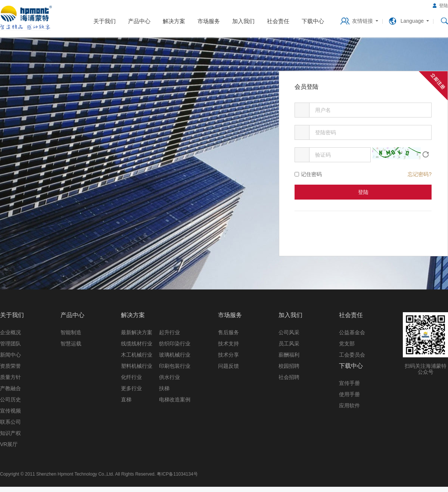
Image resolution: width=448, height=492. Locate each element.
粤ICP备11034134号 (177, 474)
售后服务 (228, 332)
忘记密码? (420, 174)
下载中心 (313, 21)
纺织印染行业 (175, 344)
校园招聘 (289, 366)
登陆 (444, 6)
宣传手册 (349, 383)
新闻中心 (10, 355)
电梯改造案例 (175, 399)
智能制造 (71, 332)
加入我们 (243, 21)
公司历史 (10, 399)
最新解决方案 (137, 332)
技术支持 (228, 344)
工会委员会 (352, 355)
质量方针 (10, 377)
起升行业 (169, 332)
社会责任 (278, 21)
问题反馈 (228, 366)
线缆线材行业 (137, 344)
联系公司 (10, 422)
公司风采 (289, 332)
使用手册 (349, 394)
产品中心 (139, 21)
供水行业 (169, 377)
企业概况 (10, 332)
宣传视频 (10, 411)
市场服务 (209, 21)
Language (412, 21)
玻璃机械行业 (175, 355)
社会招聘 (289, 377)
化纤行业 (131, 377)
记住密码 (311, 174)
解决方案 (174, 21)
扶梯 (164, 388)
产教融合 (10, 388)
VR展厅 (9, 444)
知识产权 (10, 433)
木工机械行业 (137, 355)
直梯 (126, 399)
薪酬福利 (289, 355)
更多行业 (131, 388)
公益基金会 (352, 332)
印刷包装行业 (175, 366)
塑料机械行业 (137, 366)
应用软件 (349, 405)
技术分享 (228, 355)
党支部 (347, 344)
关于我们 (105, 21)
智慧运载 (71, 344)
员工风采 (289, 344)
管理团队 (10, 344)
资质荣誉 (10, 366)
